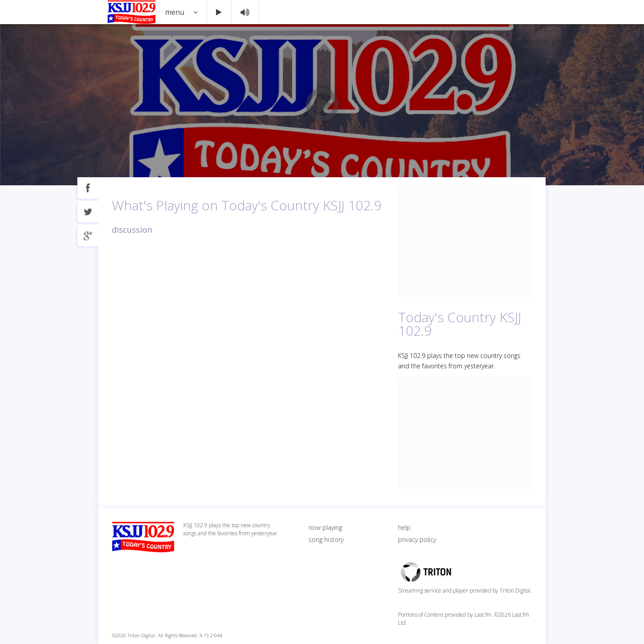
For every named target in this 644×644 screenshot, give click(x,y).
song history (326, 540)
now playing (325, 527)
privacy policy (417, 540)
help (404, 527)
